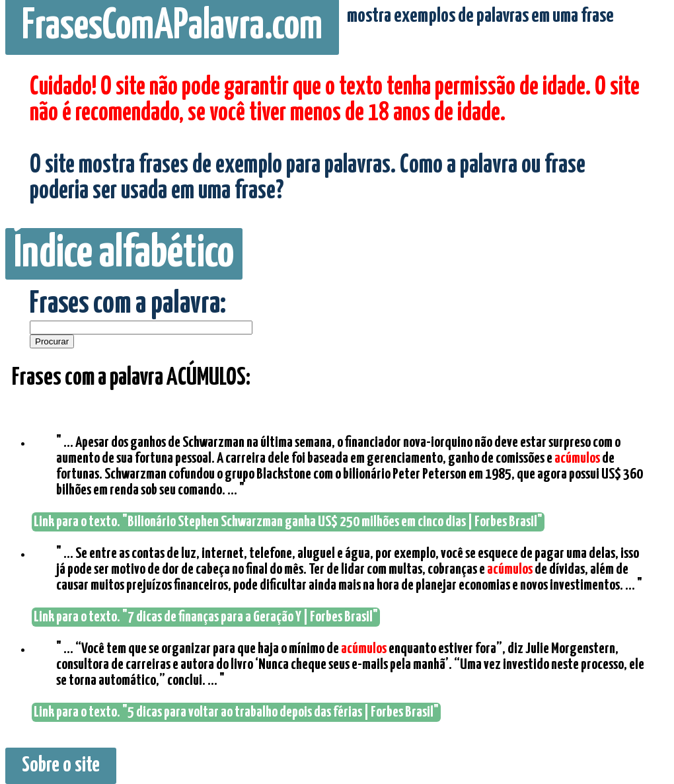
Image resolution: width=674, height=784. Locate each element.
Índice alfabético (124, 254)
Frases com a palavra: (128, 304)
